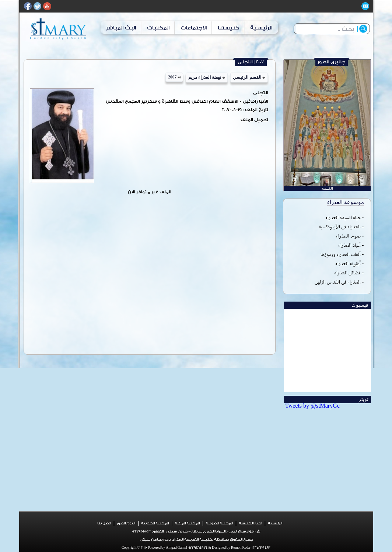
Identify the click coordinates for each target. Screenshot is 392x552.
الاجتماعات (194, 28)
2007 (174, 77)
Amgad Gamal (176, 548)
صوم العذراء (348, 236)
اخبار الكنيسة (250, 523)
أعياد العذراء (349, 245)
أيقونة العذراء (348, 263)
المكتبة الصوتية (219, 523)
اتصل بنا (104, 523)
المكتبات (158, 28)
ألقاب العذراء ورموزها (341, 254)
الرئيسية (275, 523)
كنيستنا (228, 28)
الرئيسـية (261, 28)
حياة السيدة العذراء (343, 217)
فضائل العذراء (347, 273)
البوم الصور (126, 523)
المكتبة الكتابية (155, 523)
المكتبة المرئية (187, 523)
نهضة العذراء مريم (207, 77)
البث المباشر (121, 28)
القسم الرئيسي (249, 77)
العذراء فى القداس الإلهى (338, 282)
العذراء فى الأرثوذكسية (340, 227)
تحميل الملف (254, 120)
